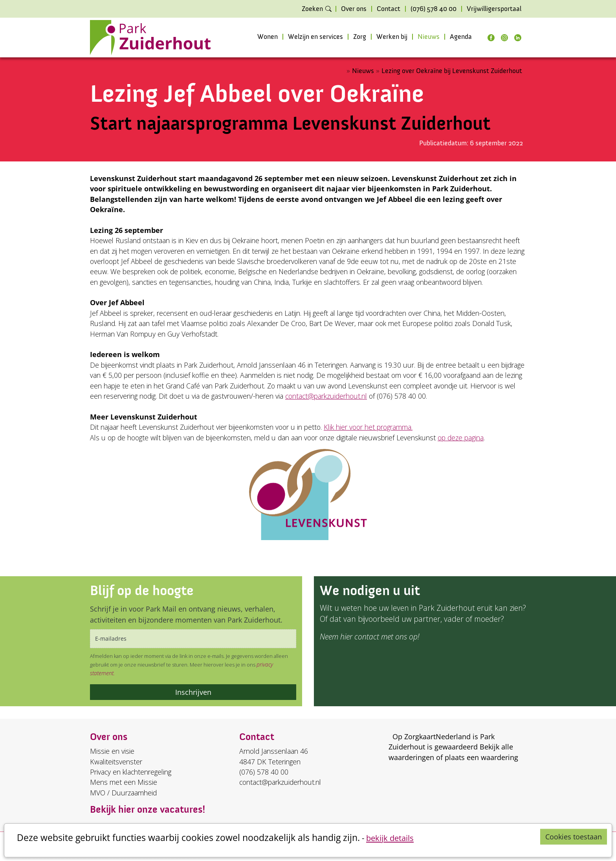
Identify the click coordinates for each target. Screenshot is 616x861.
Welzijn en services (315, 37)
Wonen (268, 37)
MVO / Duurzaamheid (123, 793)
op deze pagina (461, 438)
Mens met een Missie (124, 782)
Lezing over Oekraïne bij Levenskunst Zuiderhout (452, 71)
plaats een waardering (481, 757)
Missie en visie (112, 751)
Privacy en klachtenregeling (131, 772)
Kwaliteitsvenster (116, 762)
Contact (389, 9)
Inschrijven (193, 692)
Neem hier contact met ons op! (369, 637)
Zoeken (312, 9)
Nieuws (429, 37)
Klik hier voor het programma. (368, 427)
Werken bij (392, 37)
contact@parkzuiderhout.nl (326, 396)
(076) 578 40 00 (434, 9)
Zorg (360, 37)
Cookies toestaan (574, 837)
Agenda (461, 37)
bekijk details (390, 838)
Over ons (354, 9)
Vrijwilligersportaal (494, 9)
